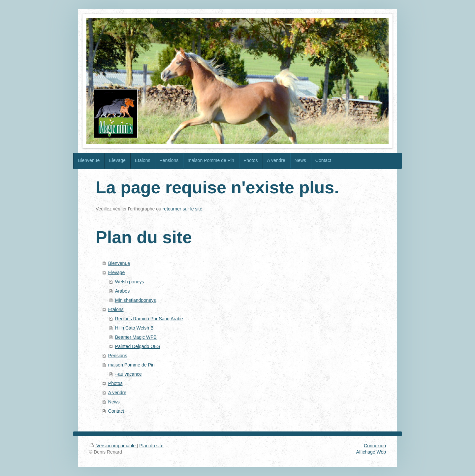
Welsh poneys (130, 282)
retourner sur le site (183, 209)
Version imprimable (113, 446)
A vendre (117, 393)
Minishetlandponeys (136, 300)
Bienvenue (119, 263)
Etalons (116, 309)
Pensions (118, 356)
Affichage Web (371, 452)
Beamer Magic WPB (136, 337)
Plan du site (151, 446)
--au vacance (128, 374)
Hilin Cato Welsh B (134, 328)
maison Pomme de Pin (131, 365)
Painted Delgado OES (138, 346)
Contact (116, 411)
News (114, 402)
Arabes (122, 291)
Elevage (117, 272)
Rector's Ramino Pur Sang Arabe (149, 319)
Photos (115, 383)
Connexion (375, 446)
